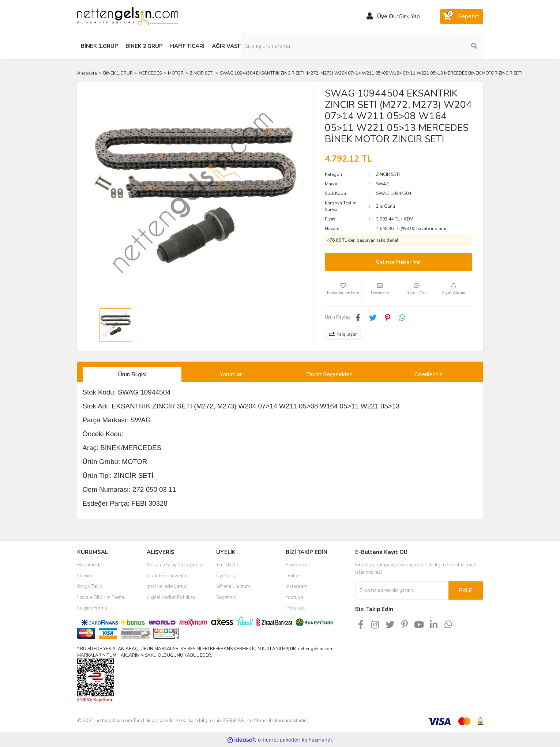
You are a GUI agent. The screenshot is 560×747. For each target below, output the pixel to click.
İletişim (85, 576)
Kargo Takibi (90, 586)
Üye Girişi (226, 576)
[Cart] (462, 16)
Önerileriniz (428, 374)
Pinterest (295, 608)
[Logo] (128, 16)
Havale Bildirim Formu (101, 597)
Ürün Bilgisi (132, 374)
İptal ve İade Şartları (168, 586)
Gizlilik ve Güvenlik (167, 576)
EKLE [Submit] (466, 591)
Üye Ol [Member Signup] (386, 16)
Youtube (294, 597)
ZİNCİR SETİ (388, 174)
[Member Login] (370, 16)
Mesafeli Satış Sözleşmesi (174, 565)
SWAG (383, 184)
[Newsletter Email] (402, 591)
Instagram (296, 586)
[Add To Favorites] (343, 292)
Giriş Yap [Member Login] (409, 16)
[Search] (434, 46)
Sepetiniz (226, 597)
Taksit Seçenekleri (330, 374)
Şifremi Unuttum (233, 586)
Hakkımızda (89, 565)
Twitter (293, 576)
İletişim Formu (92, 608)
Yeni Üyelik (228, 565)
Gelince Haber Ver (399, 262)
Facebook (296, 565)
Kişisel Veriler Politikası (172, 597)
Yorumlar (231, 374)
